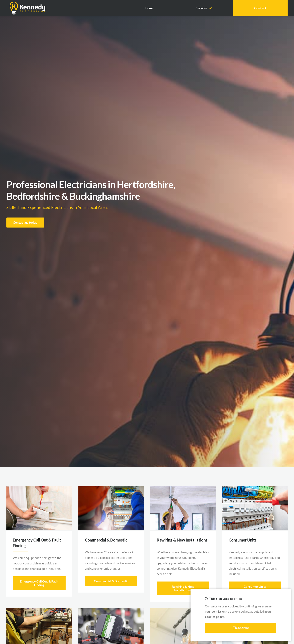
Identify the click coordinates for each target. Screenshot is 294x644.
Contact (260, 8)
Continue (241, 628)
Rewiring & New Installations (183, 588)
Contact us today (25, 222)
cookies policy (214, 617)
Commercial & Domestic (111, 581)
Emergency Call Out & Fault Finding (39, 583)
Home (149, 8)
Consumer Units (255, 586)
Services (202, 8)
